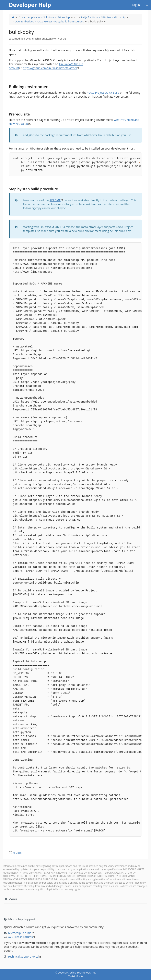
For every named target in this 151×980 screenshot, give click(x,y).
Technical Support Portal (23, 956)
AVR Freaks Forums (20, 937)
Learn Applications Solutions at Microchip (45, 17)
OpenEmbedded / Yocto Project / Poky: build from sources (49, 21)
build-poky (97, 21)
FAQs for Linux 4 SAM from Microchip (103, 17)
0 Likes (17, 853)
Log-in (136, 5)
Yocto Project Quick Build (103, 93)
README (55, 200)
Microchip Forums (20, 933)
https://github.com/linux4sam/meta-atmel (50, 68)
